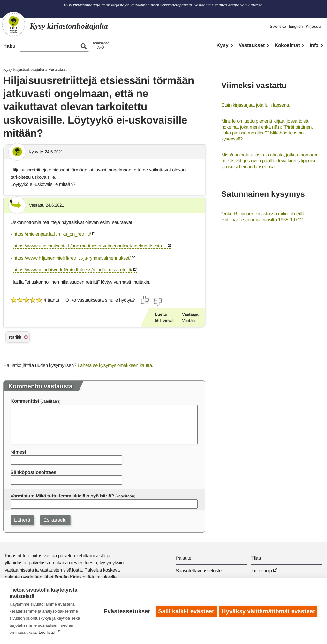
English (296, 26)
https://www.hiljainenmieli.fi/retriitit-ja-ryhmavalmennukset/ (72, 258)
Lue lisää (47, 632)
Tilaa (256, 558)
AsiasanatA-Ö (101, 45)
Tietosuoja (262, 570)
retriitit (15, 337)
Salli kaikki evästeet (186, 611)
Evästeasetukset (126, 611)
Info (314, 45)
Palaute (183, 558)
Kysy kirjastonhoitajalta (24, 69)
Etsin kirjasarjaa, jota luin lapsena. (256, 105)
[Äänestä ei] (157, 302)
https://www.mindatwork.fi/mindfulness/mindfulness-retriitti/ (73, 270)
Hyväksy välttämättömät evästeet (268, 611)
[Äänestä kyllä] (145, 300)
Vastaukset (252, 45)
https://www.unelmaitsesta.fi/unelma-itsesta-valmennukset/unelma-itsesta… (90, 246)
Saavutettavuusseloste (199, 570)
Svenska (278, 26)
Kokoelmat (287, 45)
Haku (9, 46)
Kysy (223, 45)
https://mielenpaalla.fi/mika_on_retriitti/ (52, 234)
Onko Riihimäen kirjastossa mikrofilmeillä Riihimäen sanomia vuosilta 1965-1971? (263, 216)
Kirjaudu (313, 26)
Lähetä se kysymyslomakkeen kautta (115, 365)
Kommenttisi (25, 401)
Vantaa (188, 320)
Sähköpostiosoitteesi (34, 472)
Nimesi (18, 452)
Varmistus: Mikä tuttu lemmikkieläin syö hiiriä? (62, 496)
